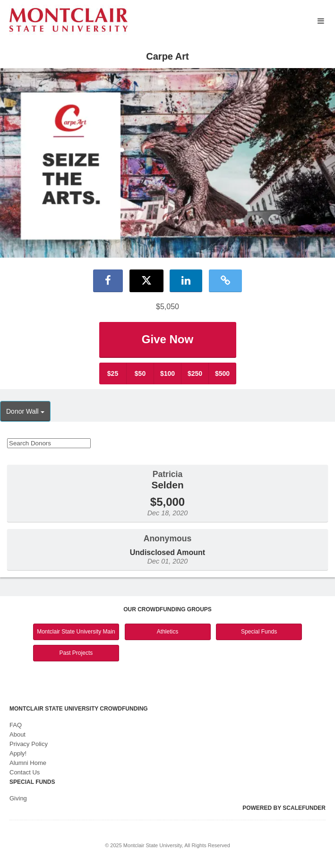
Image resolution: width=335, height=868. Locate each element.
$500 (222, 373)
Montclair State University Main (76, 632)
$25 (113, 373)
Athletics (167, 632)
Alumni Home (28, 763)
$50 (140, 373)
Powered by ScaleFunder (284, 808)
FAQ (16, 725)
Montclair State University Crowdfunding (79, 709)
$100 (167, 373)
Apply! (18, 753)
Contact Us (25, 772)
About (17, 734)
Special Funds (259, 632)
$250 (195, 373)
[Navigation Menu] (321, 21)
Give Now (167, 339)
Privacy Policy (29, 744)
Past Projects (76, 653)
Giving (18, 798)
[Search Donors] (49, 443)
